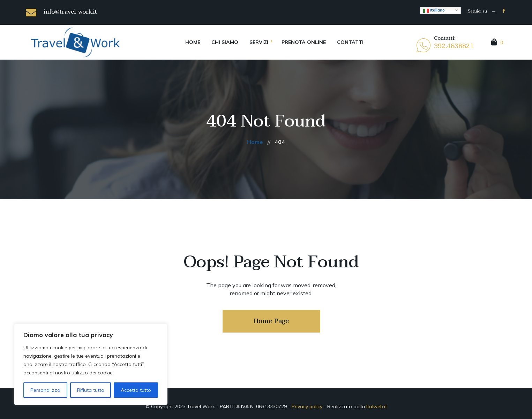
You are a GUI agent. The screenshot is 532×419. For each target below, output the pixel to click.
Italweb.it (377, 406)
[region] (91, 364)
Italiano (434, 10)
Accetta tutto (136, 390)
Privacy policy (307, 406)
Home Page (271, 321)
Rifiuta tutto (91, 390)
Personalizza (45, 390)
